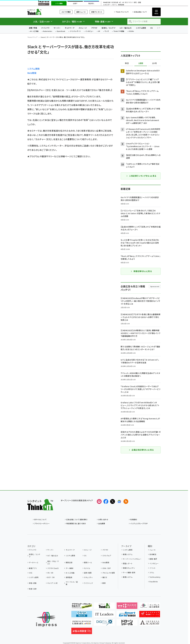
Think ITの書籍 (119, 31)
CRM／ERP (107, 568)
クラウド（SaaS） (53, 568)
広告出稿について (140, 12)
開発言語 (69, 562)
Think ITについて (122, 12)
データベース (34, 562)
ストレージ (83, 28)
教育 (104, 583)
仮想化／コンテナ (109, 28)
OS (152, 28)
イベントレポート (75, 31)
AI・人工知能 (34, 31)
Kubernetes (48, 31)
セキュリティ (88, 577)
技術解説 (153, 554)
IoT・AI (121, 2)
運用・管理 (88, 573)
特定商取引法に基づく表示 (76, 523)
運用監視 (69, 577)
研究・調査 (137, 2)
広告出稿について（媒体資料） (77, 519)
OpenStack (61, 31)
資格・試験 (33, 583)
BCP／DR (51, 577)
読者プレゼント (97, 12)
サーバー (57, 28)
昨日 (127, 63)
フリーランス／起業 (72, 583)
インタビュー (89, 31)
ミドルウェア (107, 556)
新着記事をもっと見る (141, 271)
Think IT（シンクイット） (40, 12)
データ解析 (70, 568)
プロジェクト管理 (109, 573)
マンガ (107, 31)
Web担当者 (107, 2)
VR (99, 31)
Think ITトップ (32, 37)
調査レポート (128, 563)
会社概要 (102, 523)
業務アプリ (33, 568)
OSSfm (131, 31)
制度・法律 (33, 589)
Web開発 (32, 73)
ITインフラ (45, 28)
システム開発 (141, 28)
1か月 (154, 63)
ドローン (114, 5)
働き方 (105, 577)
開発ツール (88, 562)
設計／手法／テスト (53, 562)
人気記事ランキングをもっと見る (141, 176)
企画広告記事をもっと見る (141, 450)
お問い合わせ (103, 519)
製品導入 (91, 3)
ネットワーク (70, 28)
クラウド (94, 28)
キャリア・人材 (52, 583)
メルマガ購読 (66, 12)
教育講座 (121, 5)
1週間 (141, 63)
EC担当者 (115, 2)
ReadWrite (154, 582)
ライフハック (88, 583)
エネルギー (107, 5)
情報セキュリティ (129, 568)
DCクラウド (129, 2)
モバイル (87, 568)
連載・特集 (33, 28)
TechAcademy (155, 577)
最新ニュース (81, 12)
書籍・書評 (153, 559)
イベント (152, 568)
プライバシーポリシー (42, 523)
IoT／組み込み (126, 28)
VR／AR (50, 573)
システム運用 (34, 577)
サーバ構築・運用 (129, 572)
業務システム (128, 554)
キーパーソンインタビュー (132, 559)
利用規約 (134, 519)
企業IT (75, 3)
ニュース (152, 550)
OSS (31, 573)
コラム (152, 572)
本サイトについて (40, 519)
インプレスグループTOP (139, 523)
